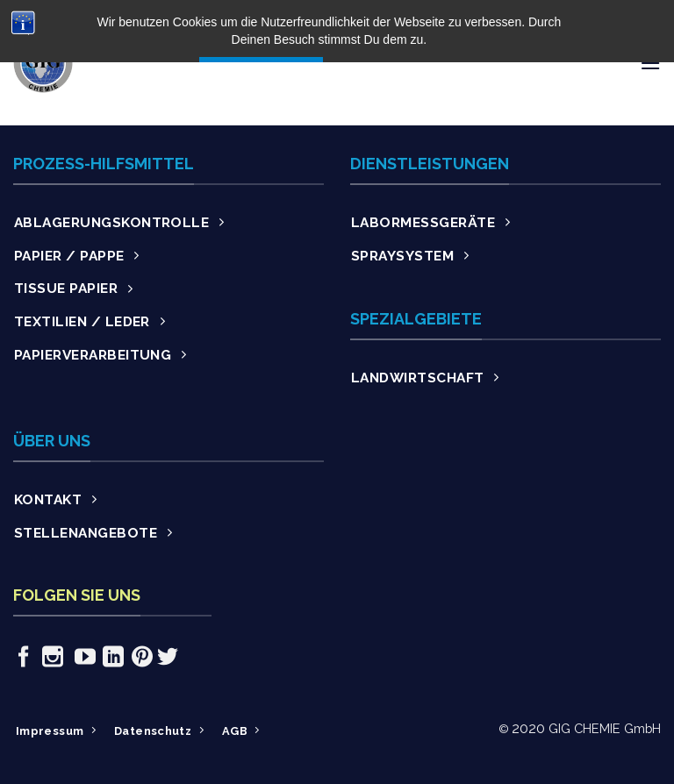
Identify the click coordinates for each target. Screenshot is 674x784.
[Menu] (650, 63)
